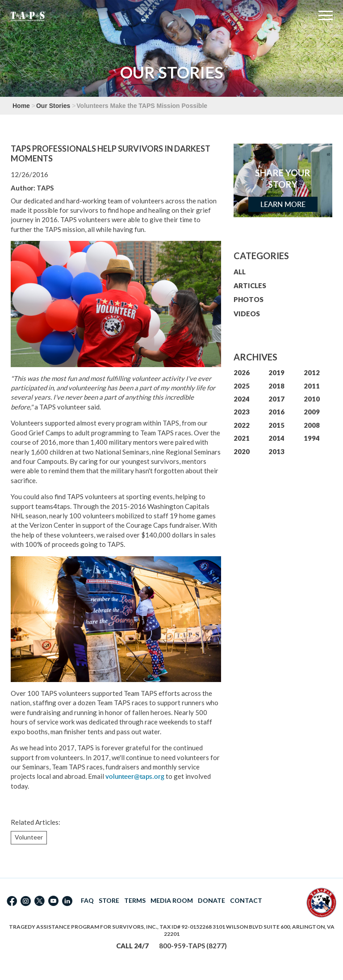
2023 (242, 412)
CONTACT (246, 900)
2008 (312, 425)
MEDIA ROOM (172, 900)
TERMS (135, 900)
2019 (276, 372)
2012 (312, 372)
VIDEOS (247, 314)
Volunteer (29, 837)
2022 (242, 425)
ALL (240, 272)
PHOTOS (249, 299)
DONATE (211, 900)
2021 (242, 438)
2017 (276, 399)
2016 (276, 412)
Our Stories (53, 106)
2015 (276, 425)
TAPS (45, 188)
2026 (242, 372)
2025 (242, 386)
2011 (312, 386)
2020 (242, 451)
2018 (276, 386)
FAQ (87, 900)
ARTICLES (250, 285)
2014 (276, 438)
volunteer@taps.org (135, 776)
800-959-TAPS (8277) (193, 946)
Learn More (283, 204)
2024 (242, 399)
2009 (312, 412)
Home (21, 106)
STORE (109, 900)
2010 (312, 399)
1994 (312, 438)
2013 (276, 451)
